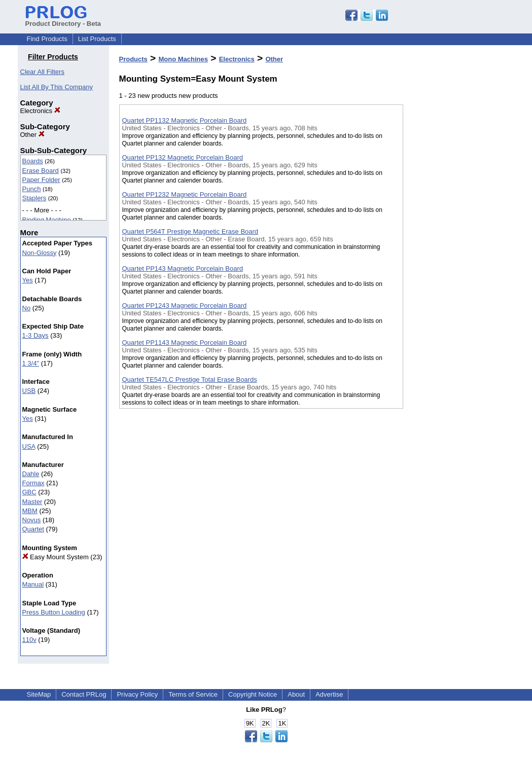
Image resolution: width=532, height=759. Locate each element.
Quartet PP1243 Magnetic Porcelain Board (185, 305)
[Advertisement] (454, 263)
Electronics (40, 111)
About (296, 694)
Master (32, 502)
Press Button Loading (54, 612)
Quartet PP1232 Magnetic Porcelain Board (185, 194)
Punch (32, 189)
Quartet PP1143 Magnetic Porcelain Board (185, 342)
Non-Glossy (40, 253)
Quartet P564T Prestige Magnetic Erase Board (190, 231)
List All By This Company (57, 87)
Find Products (47, 39)
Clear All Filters (42, 72)
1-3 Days (36, 335)
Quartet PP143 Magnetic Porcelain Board (183, 268)
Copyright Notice (253, 694)
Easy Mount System (56, 557)
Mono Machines (184, 59)
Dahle (31, 474)
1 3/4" (31, 363)
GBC (29, 492)
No (27, 308)
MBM (30, 511)
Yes (28, 280)
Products (133, 59)
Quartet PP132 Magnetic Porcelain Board (183, 157)
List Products (97, 39)
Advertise (329, 694)
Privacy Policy (137, 694)
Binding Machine (47, 220)
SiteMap (39, 694)
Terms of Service (193, 694)
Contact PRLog (84, 694)
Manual (33, 584)
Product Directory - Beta (63, 20)
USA (29, 446)
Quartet (33, 529)
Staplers (34, 198)
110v (29, 640)
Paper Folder (41, 180)
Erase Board (41, 171)
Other (32, 135)
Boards (33, 161)
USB (29, 391)
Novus (32, 520)
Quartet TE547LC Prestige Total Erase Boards (190, 379)
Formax (33, 483)
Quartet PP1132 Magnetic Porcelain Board (185, 120)
